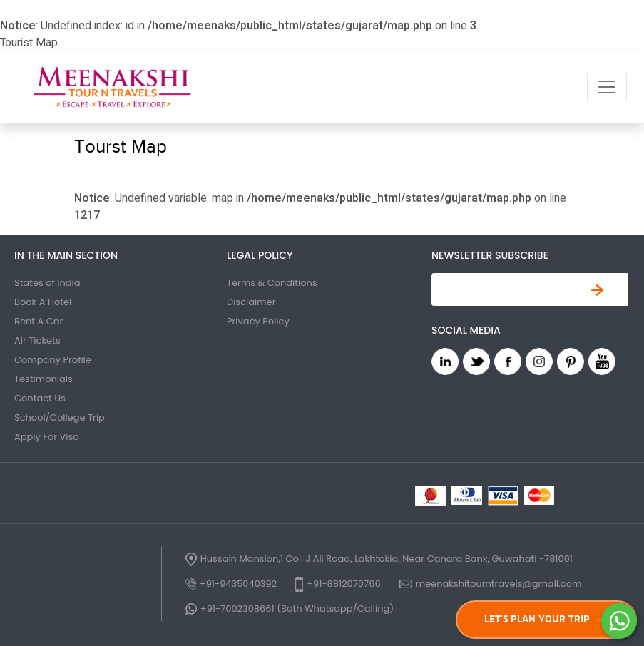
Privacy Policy (258, 321)
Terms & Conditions (272, 283)
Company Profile (53, 360)
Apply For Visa (47, 437)
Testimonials (44, 379)
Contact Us (40, 398)
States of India (47, 283)
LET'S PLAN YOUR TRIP (547, 619)
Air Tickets (37, 340)
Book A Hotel (43, 302)
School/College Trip (60, 417)
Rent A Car (39, 321)
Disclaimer (251, 302)
